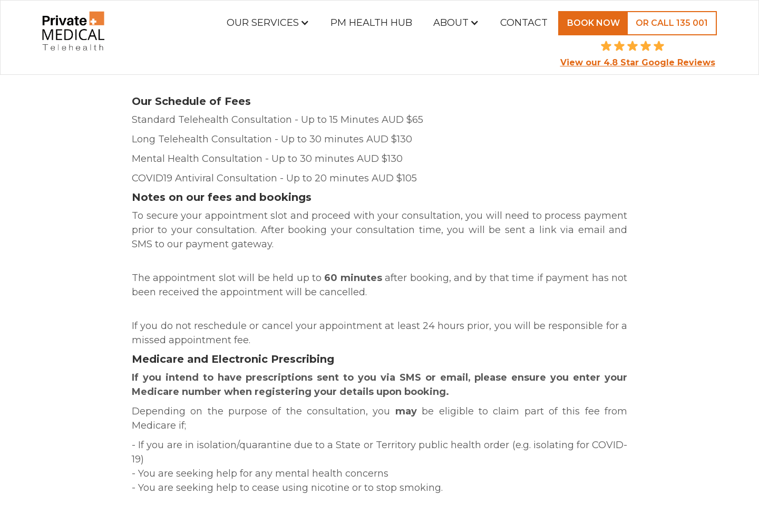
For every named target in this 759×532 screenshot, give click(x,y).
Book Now (593, 23)
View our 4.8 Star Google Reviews (638, 62)
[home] (73, 37)
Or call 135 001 (672, 23)
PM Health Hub (371, 23)
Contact (524, 23)
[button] (268, 23)
